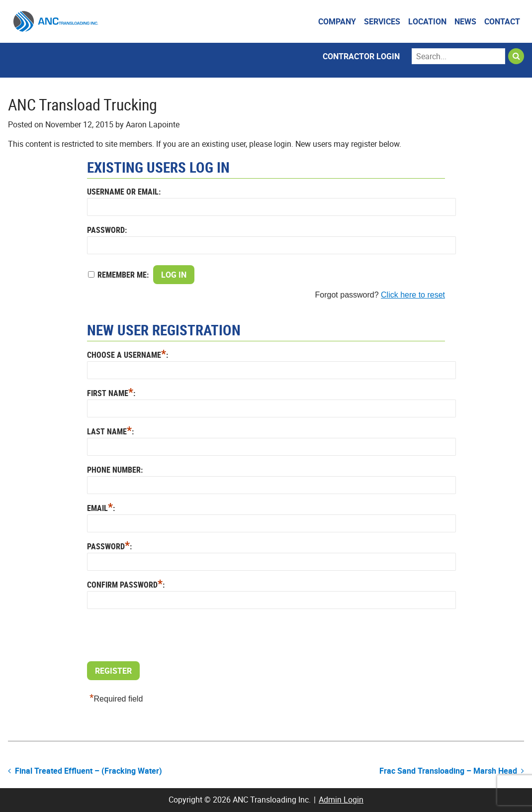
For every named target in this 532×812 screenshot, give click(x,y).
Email (100, 508)
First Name (110, 393)
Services (382, 21)
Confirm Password (125, 585)
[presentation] (163, 636)
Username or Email (123, 192)
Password (106, 230)
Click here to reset (413, 295)
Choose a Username (127, 355)
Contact (502, 21)
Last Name (109, 431)
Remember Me (122, 275)
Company (337, 21)
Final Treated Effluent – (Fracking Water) (89, 771)
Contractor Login (361, 56)
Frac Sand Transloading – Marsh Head (448, 771)
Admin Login (341, 800)
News (465, 21)
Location (427, 21)
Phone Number (114, 470)
